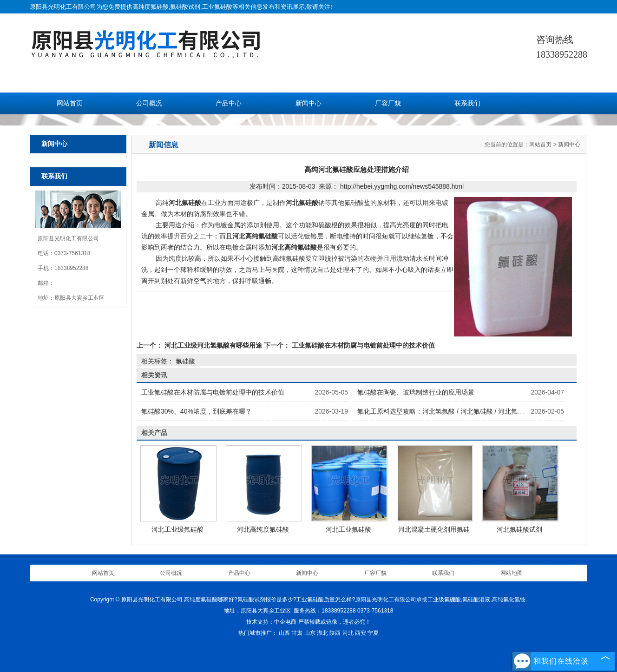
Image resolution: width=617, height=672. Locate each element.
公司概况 (149, 103)
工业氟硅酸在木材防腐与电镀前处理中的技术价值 (362, 345)
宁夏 (373, 633)
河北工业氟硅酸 (348, 529)
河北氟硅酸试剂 (519, 529)
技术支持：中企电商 (271, 622)
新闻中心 (308, 103)
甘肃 (297, 633)
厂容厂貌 (388, 103)
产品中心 (229, 103)
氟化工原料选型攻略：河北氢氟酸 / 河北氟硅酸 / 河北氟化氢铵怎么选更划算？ (470, 411)
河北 (348, 633)
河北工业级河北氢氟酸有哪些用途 (213, 345)
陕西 (335, 633)
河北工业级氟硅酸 (177, 529)
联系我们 (467, 103)
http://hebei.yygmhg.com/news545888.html (402, 186)
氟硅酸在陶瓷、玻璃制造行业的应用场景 (416, 392)
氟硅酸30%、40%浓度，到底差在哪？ (197, 411)
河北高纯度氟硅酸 (263, 529)
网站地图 (512, 573)
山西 (284, 633)
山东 (310, 633)
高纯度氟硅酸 (151, 7)
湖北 (322, 633)
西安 (361, 633)
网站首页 (70, 103)
